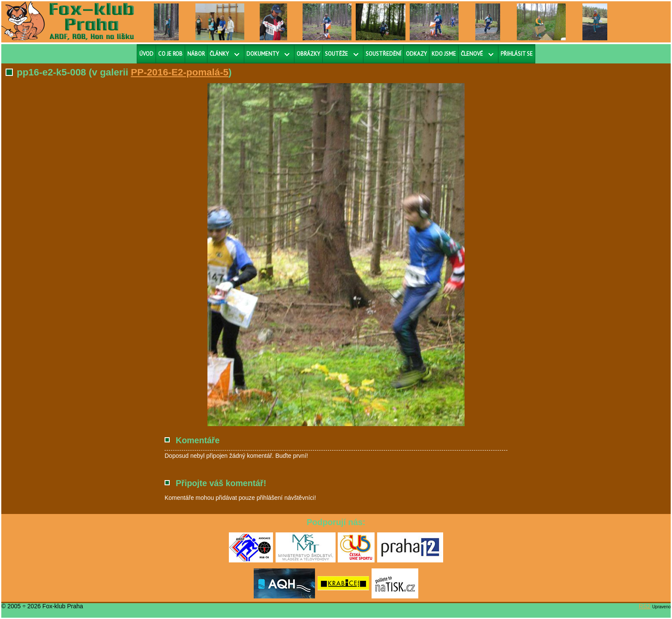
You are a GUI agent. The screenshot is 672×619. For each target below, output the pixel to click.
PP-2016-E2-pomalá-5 (180, 72)
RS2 (645, 606)
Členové (472, 54)
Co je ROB (170, 54)
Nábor (196, 54)
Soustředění (383, 54)
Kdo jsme (444, 54)
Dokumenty (263, 54)
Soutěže (336, 54)
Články (219, 54)
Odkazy (416, 54)
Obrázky (308, 54)
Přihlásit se (517, 54)
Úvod (146, 54)
